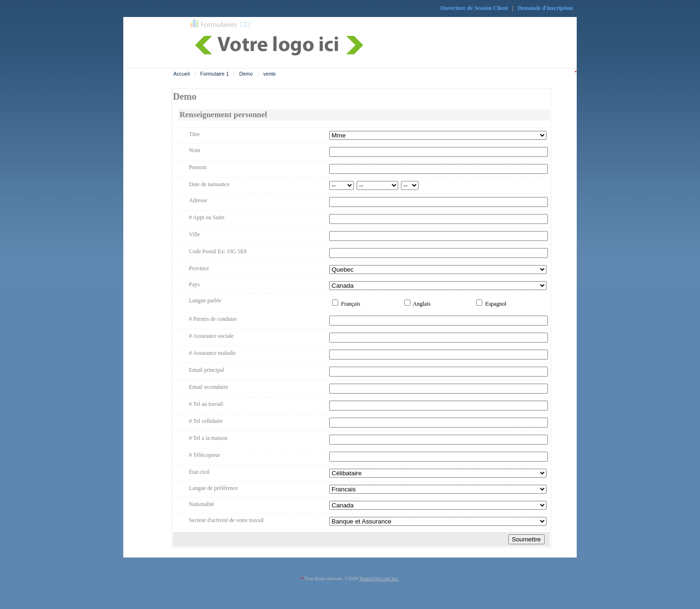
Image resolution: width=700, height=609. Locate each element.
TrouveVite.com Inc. (379, 579)
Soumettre (527, 539)
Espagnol (491, 304)
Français (346, 304)
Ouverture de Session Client (474, 8)
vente (269, 74)
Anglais (418, 304)
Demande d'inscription (545, 8)
